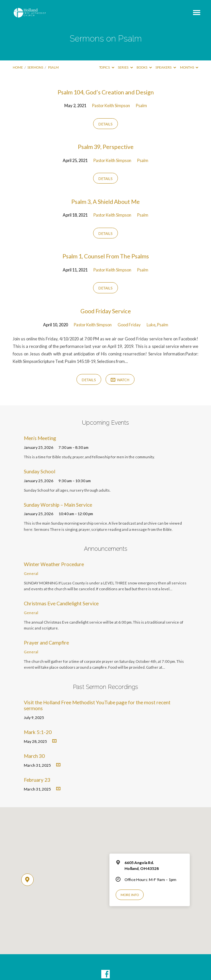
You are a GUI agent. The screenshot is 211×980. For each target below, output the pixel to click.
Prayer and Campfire (46, 643)
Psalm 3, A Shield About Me (105, 202)
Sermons (35, 67)
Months (189, 67)
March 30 (34, 756)
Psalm (53, 67)
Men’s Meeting (40, 438)
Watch (120, 380)
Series (125, 67)
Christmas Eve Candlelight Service (61, 603)
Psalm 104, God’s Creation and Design (106, 92)
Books (144, 67)
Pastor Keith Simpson (111, 106)
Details (105, 124)
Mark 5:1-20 (38, 732)
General (31, 573)
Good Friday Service (106, 311)
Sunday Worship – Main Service (58, 505)
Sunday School (40, 471)
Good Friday (129, 325)
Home (18, 67)
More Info (130, 895)
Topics (107, 67)
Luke (151, 325)
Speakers (166, 67)
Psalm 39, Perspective (106, 147)
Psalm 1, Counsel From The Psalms (106, 256)
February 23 (37, 780)
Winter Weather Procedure (54, 564)
